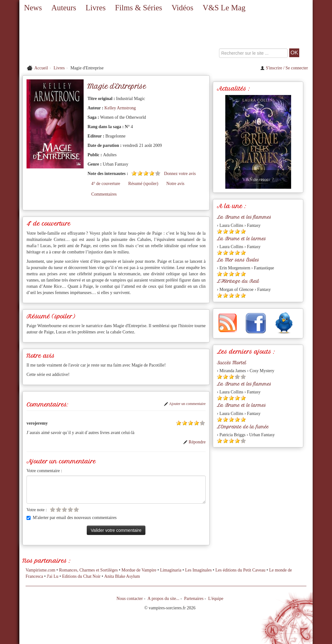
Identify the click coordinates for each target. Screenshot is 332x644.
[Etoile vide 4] (70, 509)
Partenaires (194, 599)
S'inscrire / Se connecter (284, 68)
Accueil (41, 68)
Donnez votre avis (180, 174)
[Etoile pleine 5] (243, 231)
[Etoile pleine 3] (146, 173)
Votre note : (37, 510)
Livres (95, 8)
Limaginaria (171, 570)
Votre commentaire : (44, 471)
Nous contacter (129, 599)
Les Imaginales (198, 570)
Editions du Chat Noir (81, 576)
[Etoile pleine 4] (152, 173)
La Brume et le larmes (241, 239)
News (33, 8)
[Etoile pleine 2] (140, 173)
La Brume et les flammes (244, 217)
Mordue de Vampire (139, 570)
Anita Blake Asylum (122, 576)
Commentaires (104, 194)
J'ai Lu (53, 576)
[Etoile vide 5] (158, 173)
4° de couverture (106, 184)
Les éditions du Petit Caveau (240, 570)
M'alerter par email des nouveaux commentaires (72, 518)
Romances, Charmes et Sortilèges (88, 570)
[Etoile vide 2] (59, 509)
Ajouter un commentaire (185, 404)
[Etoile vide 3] (64, 509)
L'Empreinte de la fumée (243, 427)
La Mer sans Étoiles (238, 260)
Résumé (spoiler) (143, 184)
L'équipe (216, 599)
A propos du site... (164, 599)
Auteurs (64, 8)
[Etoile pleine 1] (134, 173)
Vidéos (183, 8)
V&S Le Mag (224, 8)
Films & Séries (138, 8)
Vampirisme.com (40, 570)
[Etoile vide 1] (53, 509)
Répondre (194, 442)
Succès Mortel (232, 363)
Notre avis (175, 184)
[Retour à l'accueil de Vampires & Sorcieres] (66, 39)
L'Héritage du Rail (238, 281)
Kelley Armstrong (120, 108)
